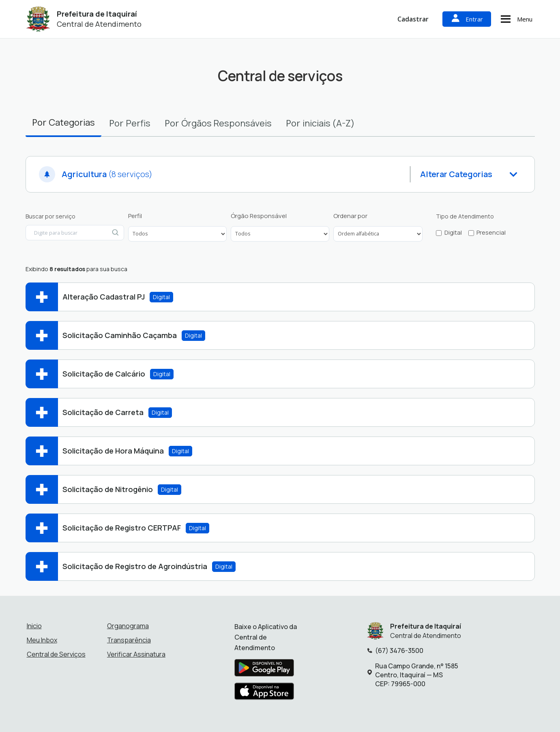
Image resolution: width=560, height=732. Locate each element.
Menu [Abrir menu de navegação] (515, 19)
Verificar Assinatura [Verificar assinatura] (136, 654)
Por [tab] (63, 122)
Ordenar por (350, 216)
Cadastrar (413, 19)
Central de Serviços (56, 654)
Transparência (129, 640)
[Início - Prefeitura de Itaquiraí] (38, 19)
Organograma (128, 626)
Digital (453, 233)
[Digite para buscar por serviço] (75, 233)
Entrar (467, 19)
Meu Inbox (42, 640)
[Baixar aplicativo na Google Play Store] (264, 670)
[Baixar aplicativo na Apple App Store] (264, 693)
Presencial (491, 233)
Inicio (34, 626)
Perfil (135, 216)
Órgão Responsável (259, 216)
